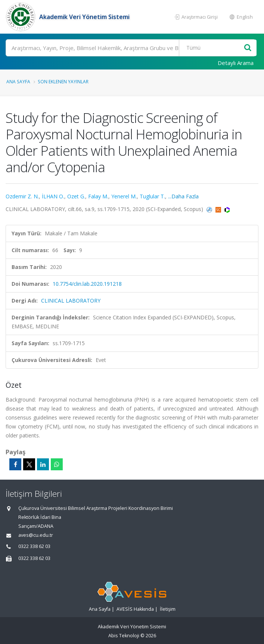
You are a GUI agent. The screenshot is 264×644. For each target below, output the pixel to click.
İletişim (168, 609)
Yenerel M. (124, 196)
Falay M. (98, 196)
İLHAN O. (53, 196)
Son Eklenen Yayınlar (63, 81)
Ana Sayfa (18, 81)
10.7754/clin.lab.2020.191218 (87, 284)
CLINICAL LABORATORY (71, 301)
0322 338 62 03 (34, 546)
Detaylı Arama (236, 63)
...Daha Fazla (183, 196)
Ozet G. (76, 196)
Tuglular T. (152, 196)
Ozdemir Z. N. (22, 196)
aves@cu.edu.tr (36, 535)
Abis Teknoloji (124, 636)
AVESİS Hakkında (135, 609)
